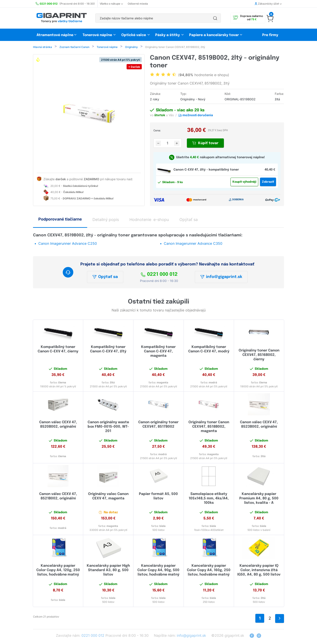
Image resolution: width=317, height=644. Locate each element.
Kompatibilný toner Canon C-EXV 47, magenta (158, 352)
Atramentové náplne (55, 35)
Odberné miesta (138, 4)
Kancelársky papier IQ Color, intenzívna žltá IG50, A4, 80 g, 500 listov (259, 571)
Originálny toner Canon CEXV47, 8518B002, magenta (209, 427)
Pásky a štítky (168, 35)
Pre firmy (270, 35)
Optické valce (134, 35)
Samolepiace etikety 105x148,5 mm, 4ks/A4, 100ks (209, 499)
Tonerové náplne (97, 35)
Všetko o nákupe (111, 4)
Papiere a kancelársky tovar (214, 35)
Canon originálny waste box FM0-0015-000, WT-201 (108, 427)
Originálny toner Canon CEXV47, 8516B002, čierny (259, 355)
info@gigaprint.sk (221, 277)
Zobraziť (268, 182)
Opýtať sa (105, 277)
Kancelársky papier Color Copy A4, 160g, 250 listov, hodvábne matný (209, 571)
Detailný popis (106, 220)
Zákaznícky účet (268, 4)
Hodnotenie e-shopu (149, 220)
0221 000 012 (159, 275)
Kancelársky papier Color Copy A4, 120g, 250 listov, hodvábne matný (58, 571)
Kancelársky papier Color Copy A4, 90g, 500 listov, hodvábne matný (158, 571)
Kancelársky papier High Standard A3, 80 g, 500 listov (108, 571)
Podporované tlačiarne (60, 220)
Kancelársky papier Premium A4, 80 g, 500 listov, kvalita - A (259, 499)
